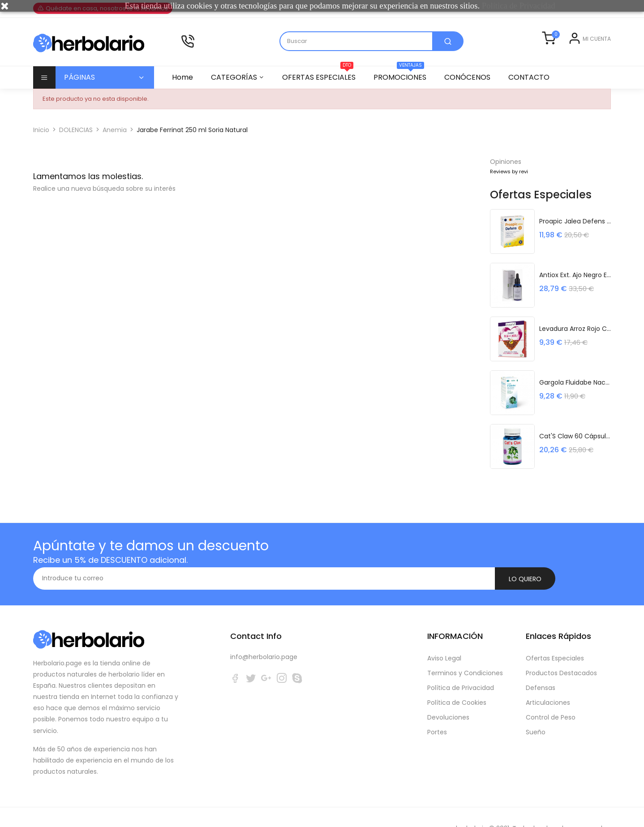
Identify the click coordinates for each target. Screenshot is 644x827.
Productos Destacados (561, 651)
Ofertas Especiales (555, 636)
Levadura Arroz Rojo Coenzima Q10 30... (575, 328)
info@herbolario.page (264, 634)
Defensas (541, 665)
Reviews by (509, 171)
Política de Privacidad (461, 665)
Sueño (536, 710)
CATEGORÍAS (235, 77)
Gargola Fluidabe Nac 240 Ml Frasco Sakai (575, 381)
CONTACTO (536, 77)
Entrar (561, 45)
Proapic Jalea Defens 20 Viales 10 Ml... (575, 220)
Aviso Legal (444, 636)
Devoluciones (448, 695)
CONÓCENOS (473, 77)
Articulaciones (548, 680)
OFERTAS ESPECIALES (322, 74)
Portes (437, 710)
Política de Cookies (457, 680)
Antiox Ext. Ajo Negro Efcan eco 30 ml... (575, 274)
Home (182, 77)
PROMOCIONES (404, 74)
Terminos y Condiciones (465, 651)
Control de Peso (551, 695)
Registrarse (594, 45)
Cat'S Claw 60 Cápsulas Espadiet (575, 435)
